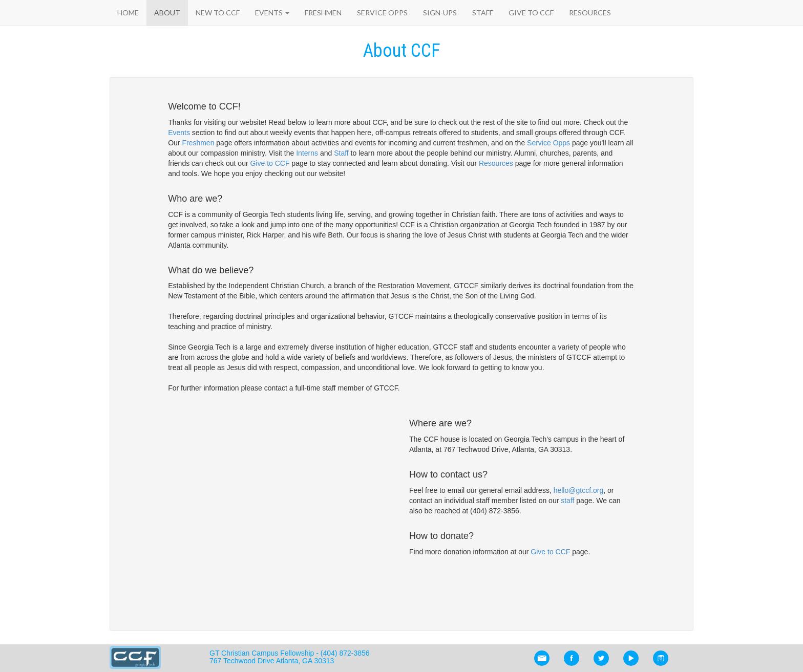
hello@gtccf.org (578, 490)
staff (567, 501)
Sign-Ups (440, 13)
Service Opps (382, 13)
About (167, 13)
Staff (483, 13)
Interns (307, 153)
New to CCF (218, 13)
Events (272, 13)
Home (128, 13)
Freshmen (323, 13)
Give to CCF (531, 13)
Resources (590, 13)
